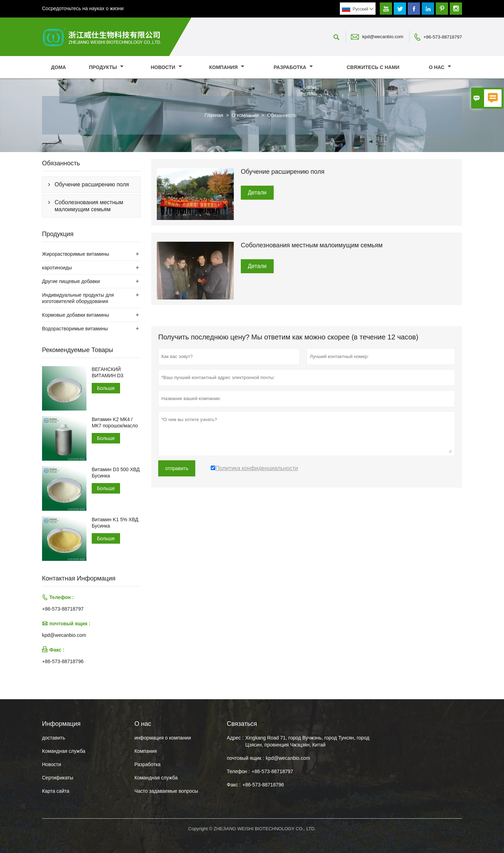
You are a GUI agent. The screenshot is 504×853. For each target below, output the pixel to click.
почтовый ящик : (245, 758)
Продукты (106, 67)
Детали (257, 192)
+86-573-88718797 (443, 37)
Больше (106, 388)
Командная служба (64, 751)
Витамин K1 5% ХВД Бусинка (115, 523)
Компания (226, 67)
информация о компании (163, 738)
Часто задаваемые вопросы (166, 791)
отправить (177, 468)
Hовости (51, 764)
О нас (440, 67)
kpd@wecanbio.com (383, 37)
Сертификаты (58, 778)
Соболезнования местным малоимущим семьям (89, 206)
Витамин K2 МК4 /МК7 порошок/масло (115, 422)
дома (59, 67)
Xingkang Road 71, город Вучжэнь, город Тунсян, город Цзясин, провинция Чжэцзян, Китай (307, 741)
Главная (214, 115)
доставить (54, 738)
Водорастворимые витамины (75, 329)
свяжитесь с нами (373, 67)
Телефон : (238, 771)
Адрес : (235, 738)
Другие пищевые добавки (71, 281)
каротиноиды (57, 268)
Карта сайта (56, 791)
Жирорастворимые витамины (76, 254)
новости (166, 67)
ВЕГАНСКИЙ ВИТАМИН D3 (107, 372)
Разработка (293, 67)
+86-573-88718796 (63, 661)
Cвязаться (242, 724)
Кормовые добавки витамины (76, 315)
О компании (245, 115)
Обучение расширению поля (92, 184)
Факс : (234, 785)
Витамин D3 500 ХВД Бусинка (116, 473)
